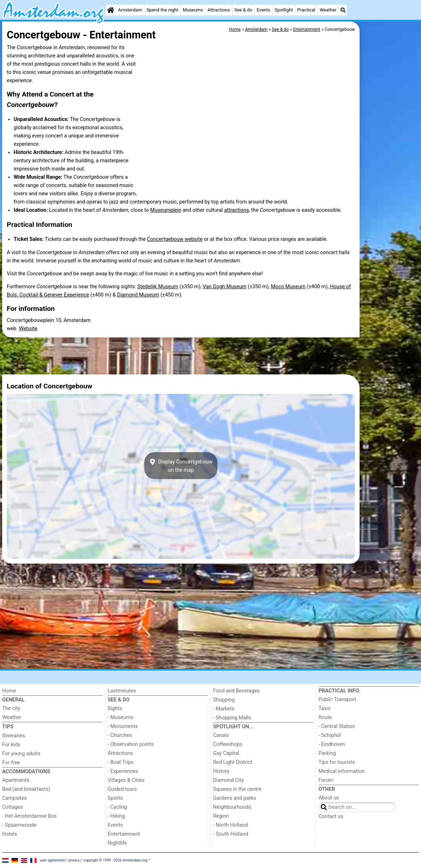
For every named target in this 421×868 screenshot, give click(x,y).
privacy (74, 860)
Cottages (13, 807)
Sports (115, 798)
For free (11, 763)
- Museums (121, 717)
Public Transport (337, 699)
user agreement (52, 860)
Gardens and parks (235, 798)
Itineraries (14, 736)
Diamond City (228, 780)
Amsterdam (130, 10)
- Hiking (116, 816)
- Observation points (131, 744)
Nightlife (117, 843)
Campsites (15, 798)
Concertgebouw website (175, 239)
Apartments (16, 780)
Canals (221, 735)
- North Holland (230, 825)
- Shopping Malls (232, 718)
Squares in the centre (237, 789)
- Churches (120, 735)
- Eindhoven (332, 744)
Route (325, 717)
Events (263, 10)
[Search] (343, 10)
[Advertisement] (390, 187)
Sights (115, 708)
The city (11, 708)
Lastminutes (122, 691)
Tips (8, 727)
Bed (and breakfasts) (26, 789)
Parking (327, 753)
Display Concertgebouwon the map (181, 466)
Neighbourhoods (232, 807)
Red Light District (233, 762)
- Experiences (123, 771)
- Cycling (117, 807)
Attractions (219, 10)
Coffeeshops (228, 744)
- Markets (224, 709)
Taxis (325, 708)
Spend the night (163, 10)
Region (221, 816)
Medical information (342, 771)
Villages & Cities (126, 780)
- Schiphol (330, 735)
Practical (306, 10)
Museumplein (166, 210)
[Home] (111, 10)
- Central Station (337, 726)
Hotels (10, 834)
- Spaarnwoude (19, 825)
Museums (193, 10)
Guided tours (122, 789)
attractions (237, 210)
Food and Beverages (236, 691)
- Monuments (123, 726)
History (221, 771)
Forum (326, 780)
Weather (328, 10)
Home (9, 691)
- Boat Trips (121, 762)
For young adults (21, 754)
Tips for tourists (337, 762)
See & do (243, 10)
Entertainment (124, 834)
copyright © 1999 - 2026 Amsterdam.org (115, 860)
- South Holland (231, 834)
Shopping (224, 700)
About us (329, 798)
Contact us (331, 816)
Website (28, 329)
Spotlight (284, 10)
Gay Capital (226, 753)
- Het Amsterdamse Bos (29, 816)
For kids (11, 745)
